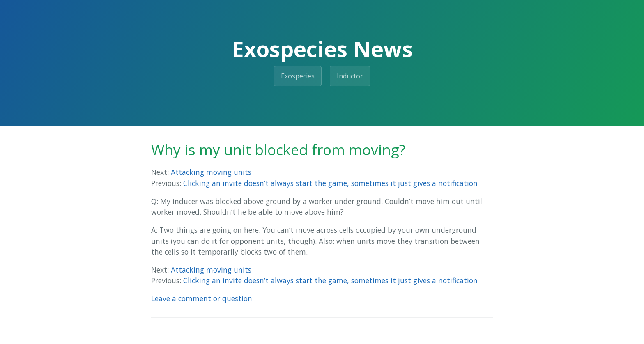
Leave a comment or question (202, 298)
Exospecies (298, 76)
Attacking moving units (211, 172)
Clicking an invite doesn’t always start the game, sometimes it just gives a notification (330, 183)
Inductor (350, 76)
